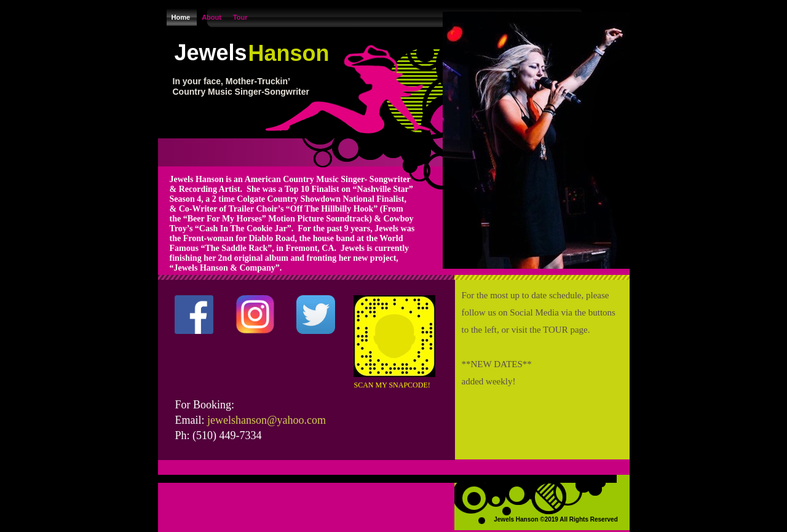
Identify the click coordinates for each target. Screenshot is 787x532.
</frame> (210, 369)
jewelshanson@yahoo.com (267, 420)
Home (182, 17)
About (212, 17)
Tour (240, 17)
